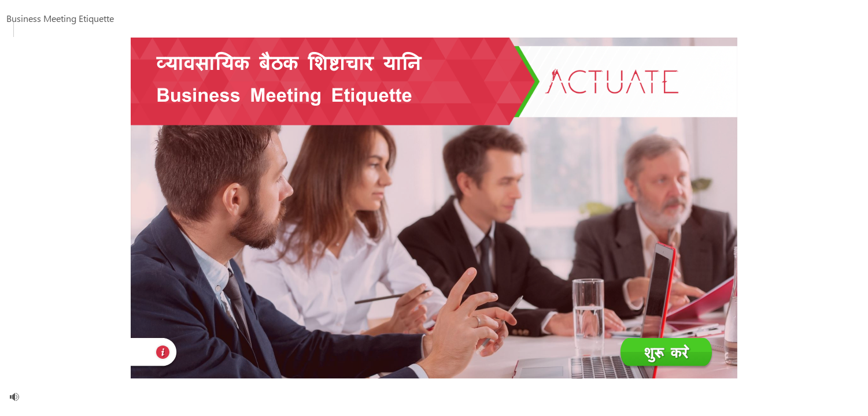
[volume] (14, 397)
